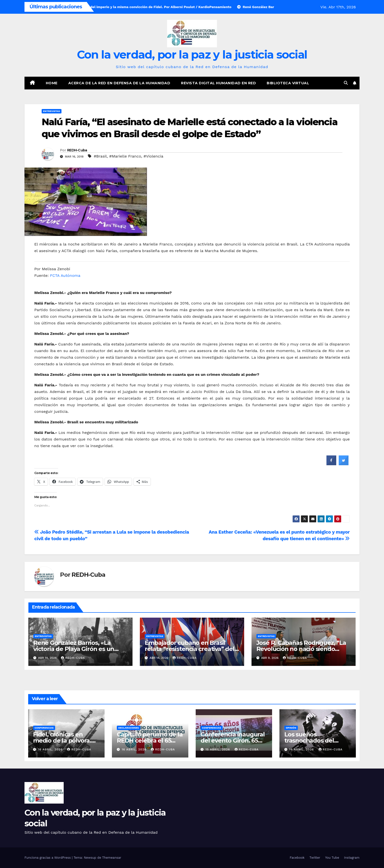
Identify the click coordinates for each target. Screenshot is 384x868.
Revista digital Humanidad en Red (218, 83)
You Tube (332, 858)
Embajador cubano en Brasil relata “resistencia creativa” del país (189, 649)
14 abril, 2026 (302, 749)
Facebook (297, 858)
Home (52, 83)
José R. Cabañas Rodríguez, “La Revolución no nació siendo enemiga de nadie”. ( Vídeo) (301, 649)
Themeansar (112, 858)
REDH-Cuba (77, 150)
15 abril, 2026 (218, 749)
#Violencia (153, 156)
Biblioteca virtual (288, 83)
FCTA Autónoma (65, 275)
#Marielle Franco (125, 156)
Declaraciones (129, 728)
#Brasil (100, 156)
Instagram (352, 858)
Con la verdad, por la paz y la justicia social (192, 55)
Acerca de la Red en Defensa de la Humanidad (119, 83)
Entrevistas (52, 111)
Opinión (291, 728)
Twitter (315, 858)
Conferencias (44, 728)
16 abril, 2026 (51, 749)
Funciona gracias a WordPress (48, 858)
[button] (346, 83)
